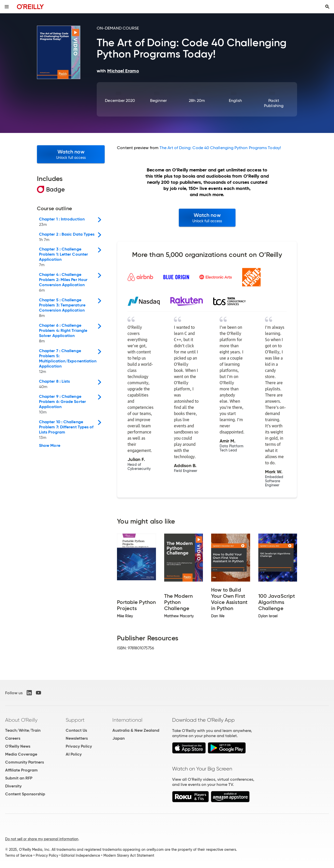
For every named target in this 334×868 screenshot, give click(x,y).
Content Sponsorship (25, 794)
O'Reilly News (18, 746)
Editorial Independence (81, 855)
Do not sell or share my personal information (42, 839)
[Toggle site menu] (7, 7)
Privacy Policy (79, 746)
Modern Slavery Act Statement (129, 855)
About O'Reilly (21, 720)
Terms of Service (19, 855)
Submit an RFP (19, 778)
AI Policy (74, 754)
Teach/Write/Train (23, 730)
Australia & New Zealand (136, 730)
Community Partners (24, 762)
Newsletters (77, 738)
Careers (13, 738)
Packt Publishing (274, 103)
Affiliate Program (21, 770)
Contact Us (76, 730)
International (127, 720)
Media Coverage (21, 754)
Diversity (13, 786)
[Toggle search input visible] (327, 7)
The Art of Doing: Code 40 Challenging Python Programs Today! (220, 148)
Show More (50, 446)
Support (75, 720)
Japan (119, 738)
